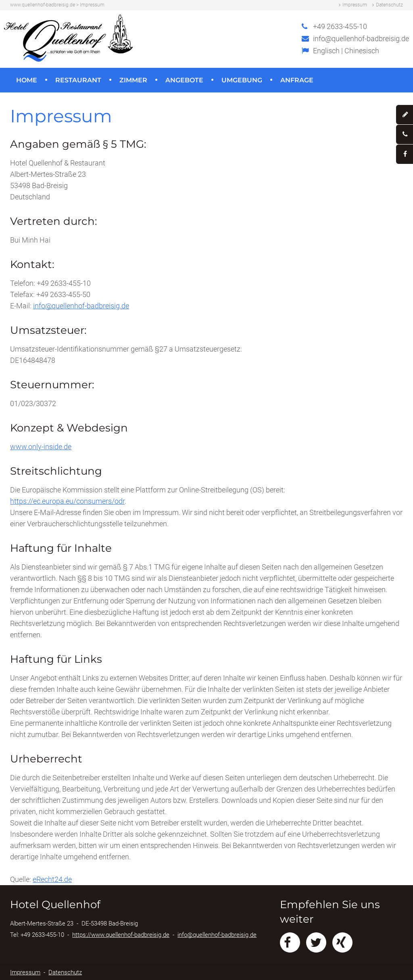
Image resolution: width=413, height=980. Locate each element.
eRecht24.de (52, 879)
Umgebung (242, 80)
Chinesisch (362, 51)
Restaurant (78, 80)
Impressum (355, 5)
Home (27, 80)
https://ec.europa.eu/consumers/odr (67, 501)
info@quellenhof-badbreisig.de (361, 39)
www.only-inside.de (41, 447)
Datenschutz (389, 5)
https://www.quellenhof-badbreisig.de (121, 935)
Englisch (326, 51)
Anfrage (297, 80)
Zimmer (133, 80)
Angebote (184, 80)
